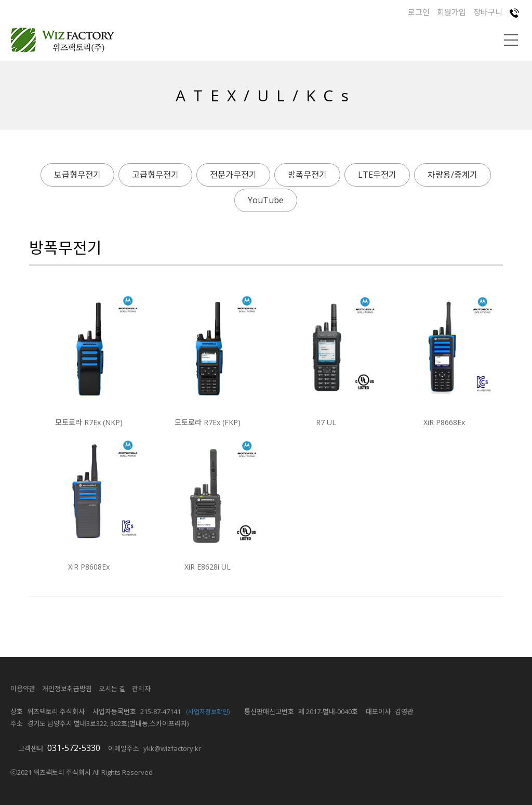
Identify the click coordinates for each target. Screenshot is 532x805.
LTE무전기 (377, 175)
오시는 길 (112, 689)
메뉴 (511, 40)
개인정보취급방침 (67, 689)
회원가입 (451, 12)
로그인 (419, 12)
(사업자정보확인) (208, 712)
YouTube (266, 200)
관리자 (141, 689)
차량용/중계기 (453, 175)
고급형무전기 (155, 175)
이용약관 (23, 689)
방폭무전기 (307, 175)
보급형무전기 (77, 175)
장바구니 (488, 12)
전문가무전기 (233, 175)
